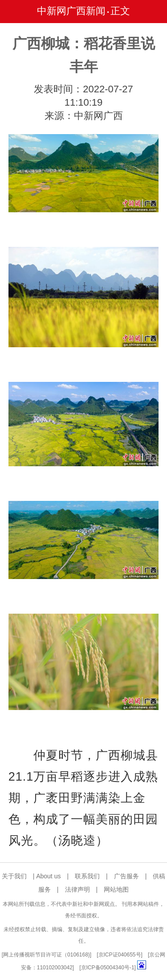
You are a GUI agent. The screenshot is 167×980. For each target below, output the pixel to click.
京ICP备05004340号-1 (108, 968)
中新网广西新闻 (71, 11)
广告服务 (126, 876)
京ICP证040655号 (120, 955)
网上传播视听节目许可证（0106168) (47, 955)
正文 (120, 11)
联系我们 (87, 876)
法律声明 (77, 889)
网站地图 (116, 889)
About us (48, 876)
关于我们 (14, 876)
